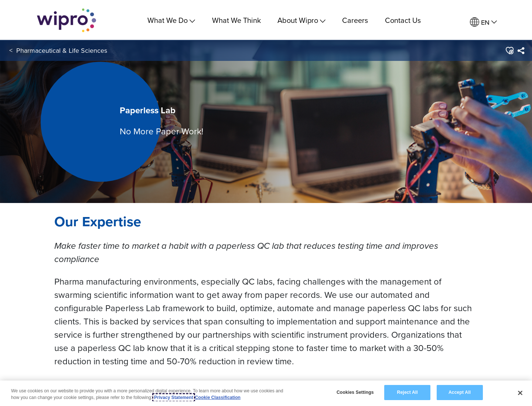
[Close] (520, 393)
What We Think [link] (236, 20)
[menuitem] (483, 22)
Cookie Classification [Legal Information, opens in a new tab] (218, 398)
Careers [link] (355, 20)
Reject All (407, 392)
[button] (509, 51)
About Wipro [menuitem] (301, 20)
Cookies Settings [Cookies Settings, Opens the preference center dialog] (355, 392)
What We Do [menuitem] (171, 20)
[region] (266, 393)
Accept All (460, 392)
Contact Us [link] (403, 20)
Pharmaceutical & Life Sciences (62, 51)
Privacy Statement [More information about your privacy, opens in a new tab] (174, 398)
